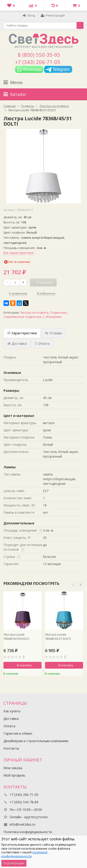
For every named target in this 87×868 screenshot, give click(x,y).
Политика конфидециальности (28, 832)
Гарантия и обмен (18, 733)
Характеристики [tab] (22, 333)
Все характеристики (19, 253)
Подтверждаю (14, 863)
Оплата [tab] (42, 344)
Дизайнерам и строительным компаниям (36, 741)
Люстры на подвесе (34, 313)
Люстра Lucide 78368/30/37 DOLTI (58, 637)
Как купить (12, 711)
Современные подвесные (23, 317)
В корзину (22, 665)
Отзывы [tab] (53, 333)
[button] (73, 585)
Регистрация (53, 15)
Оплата (9, 726)
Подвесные (58, 313)
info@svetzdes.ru (22, 824)
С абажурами (52, 317)
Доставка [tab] (17, 344)
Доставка (11, 719)
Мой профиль (14, 775)
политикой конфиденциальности (24, 854)
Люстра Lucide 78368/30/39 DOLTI (16, 637)
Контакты (11, 748)
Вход (29, 15)
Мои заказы (13, 768)
